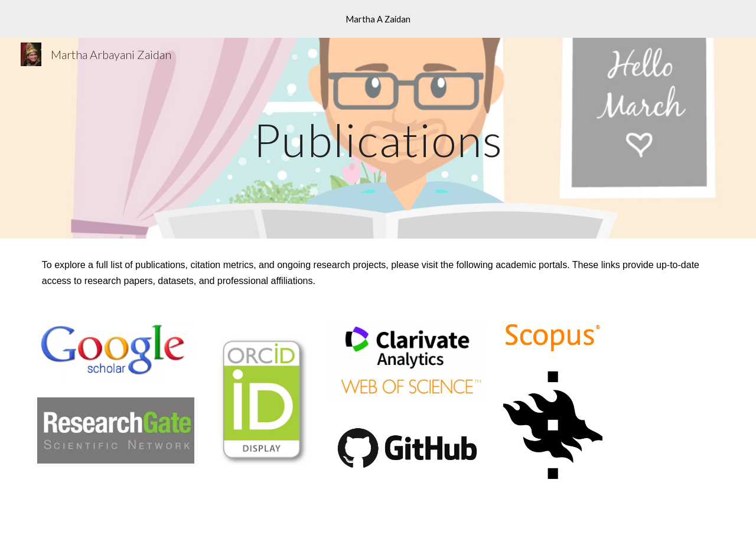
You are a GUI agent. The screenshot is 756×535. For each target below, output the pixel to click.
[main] (378, 138)
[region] (378, 19)
